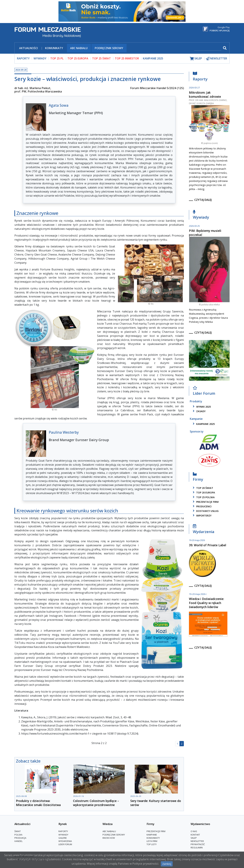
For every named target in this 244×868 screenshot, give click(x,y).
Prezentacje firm (205, 502)
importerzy (202, 516)
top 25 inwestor (127, 58)
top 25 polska (203, 497)
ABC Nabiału (79, 48)
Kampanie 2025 (153, 58)
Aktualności (28, 48)
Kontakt (195, 835)
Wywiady (201, 215)
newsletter (216, 59)
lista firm (152, 841)
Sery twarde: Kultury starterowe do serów (156, 803)
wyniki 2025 (201, 407)
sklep (196, 59)
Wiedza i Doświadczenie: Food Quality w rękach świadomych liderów (206, 603)
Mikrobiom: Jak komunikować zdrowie (205, 94)
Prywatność (198, 844)
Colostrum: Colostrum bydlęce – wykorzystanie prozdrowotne (96, 803)
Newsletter (197, 841)
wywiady (40, 58)
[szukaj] (208, 48)
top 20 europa (203, 493)
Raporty (200, 77)
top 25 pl (57, 58)
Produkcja (20, 838)
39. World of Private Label (208, 545)
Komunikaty (54, 48)
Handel (18, 841)
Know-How (109, 838)
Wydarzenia (204, 530)
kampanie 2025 (203, 424)
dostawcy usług (205, 511)
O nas (194, 831)
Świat (18, 831)
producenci (202, 506)
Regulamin (197, 848)
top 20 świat (202, 488)
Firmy (198, 478)
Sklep (194, 838)
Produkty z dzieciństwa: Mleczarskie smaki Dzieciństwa (38, 803)
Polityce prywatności (145, 864)
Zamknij (167, 864)
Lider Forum (204, 392)
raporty (23, 58)
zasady (199, 411)
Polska (18, 835)
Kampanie (152, 835)
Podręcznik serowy (109, 48)
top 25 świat (101, 58)
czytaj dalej (203, 200)
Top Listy (152, 844)
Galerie (63, 838)
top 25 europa (78, 58)
